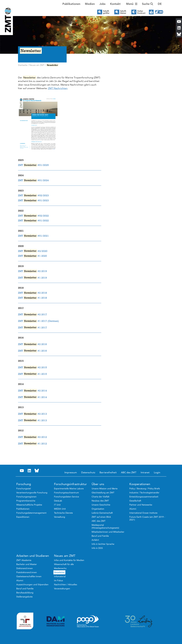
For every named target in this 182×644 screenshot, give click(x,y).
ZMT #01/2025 (33, 165)
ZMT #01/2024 (33, 180)
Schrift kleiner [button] (123, 12)
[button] (160, 4)
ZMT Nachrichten (58, 88)
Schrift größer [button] (106, 12)
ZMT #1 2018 (32, 298)
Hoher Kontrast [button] (141, 12)
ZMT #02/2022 (33, 216)
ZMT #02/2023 (33, 196)
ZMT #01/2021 (33, 236)
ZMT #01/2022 (33, 221)
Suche (148, 4)
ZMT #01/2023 (33, 200)
